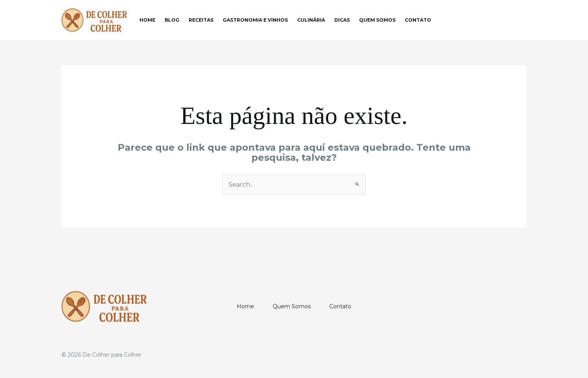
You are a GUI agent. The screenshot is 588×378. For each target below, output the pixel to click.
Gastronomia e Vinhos (255, 20)
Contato (418, 20)
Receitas (201, 20)
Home (147, 20)
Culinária (311, 20)
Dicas (342, 20)
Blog (172, 20)
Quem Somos (377, 20)
